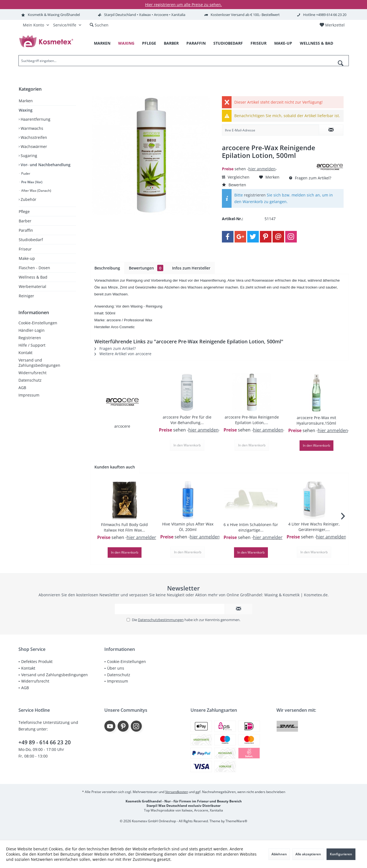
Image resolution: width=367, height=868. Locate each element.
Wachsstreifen (33, 137)
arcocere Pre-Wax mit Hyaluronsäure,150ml (316, 420)
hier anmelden (262, 169)
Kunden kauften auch (115, 467)
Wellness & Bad (33, 277)
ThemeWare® (236, 821)
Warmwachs (31, 128)
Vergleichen (236, 177)
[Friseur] (259, 43)
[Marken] (102, 43)
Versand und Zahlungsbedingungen (39, 363)
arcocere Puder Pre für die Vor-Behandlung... (187, 420)
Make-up (27, 258)
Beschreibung (107, 268)
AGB (22, 388)
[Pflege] (149, 43)
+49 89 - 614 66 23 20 (45, 742)
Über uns (116, 668)
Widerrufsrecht (32, 373)
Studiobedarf (31, 240)
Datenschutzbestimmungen (161, 620)
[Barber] (171, 43)
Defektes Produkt (37, 661)
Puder (25, 173)
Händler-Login (32, 330)
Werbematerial (32, 286)
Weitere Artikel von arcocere (123, 354)
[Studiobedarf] (228, 43)
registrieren (255, 195)
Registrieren (30, 338)
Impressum (29, 395)
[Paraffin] (196, 43)
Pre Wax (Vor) (31, 182)
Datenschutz (30, 380)
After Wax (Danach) (36, 191)
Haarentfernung (35, 119)
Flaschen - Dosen (34, 268)
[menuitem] (332, 25)
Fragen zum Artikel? (310, 178)
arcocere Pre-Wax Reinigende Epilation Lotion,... (252, 420)
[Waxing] (126, 43)
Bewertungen (146, 268)
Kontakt (25, 353)
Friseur (25, 249)
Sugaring (28, 156)
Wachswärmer (33, 146)
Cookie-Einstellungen (38, 323)
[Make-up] (283, 43)
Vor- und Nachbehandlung (45, 165)
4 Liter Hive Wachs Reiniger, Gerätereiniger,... (314, 527)
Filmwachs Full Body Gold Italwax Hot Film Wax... (124, 527)
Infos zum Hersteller (191, 268)
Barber (25, 221)
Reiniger (26, 296)
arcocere (122, 426)
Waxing (26, 110)
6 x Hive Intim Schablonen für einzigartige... (251, 527)
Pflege (24, 211)
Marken (26, 101)
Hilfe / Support (32, 345)
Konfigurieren (341, 854)
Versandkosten (177, 792)
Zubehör (28, 199)
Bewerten (234, 185)
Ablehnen (279, 854)
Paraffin (26, 230)
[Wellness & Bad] (316, 43)
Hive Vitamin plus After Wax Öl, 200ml (188, 527)
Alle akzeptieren (308, 854)
